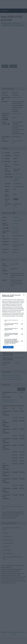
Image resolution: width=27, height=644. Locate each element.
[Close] (24, 295)
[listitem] (13, 321)
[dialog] (13, 322)
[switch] (22, 324)
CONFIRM (8, 347)
